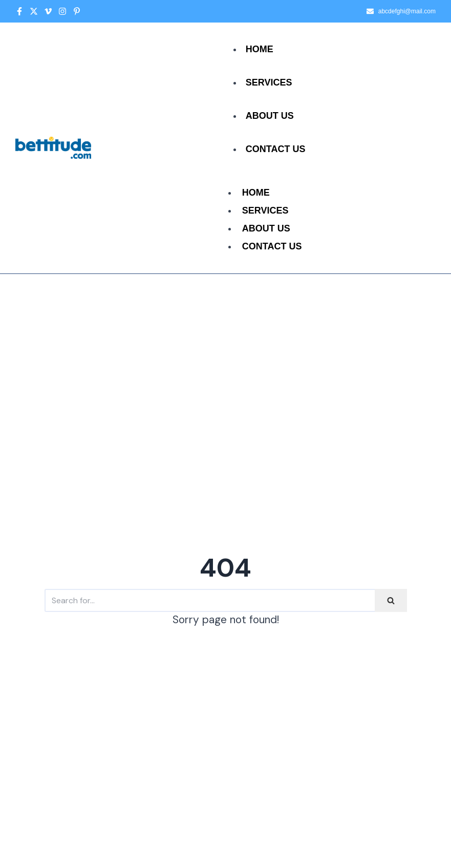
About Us (270, 116)
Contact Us (276, 149)
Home (260, 49)
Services (269, 82)
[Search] (210, 600)
